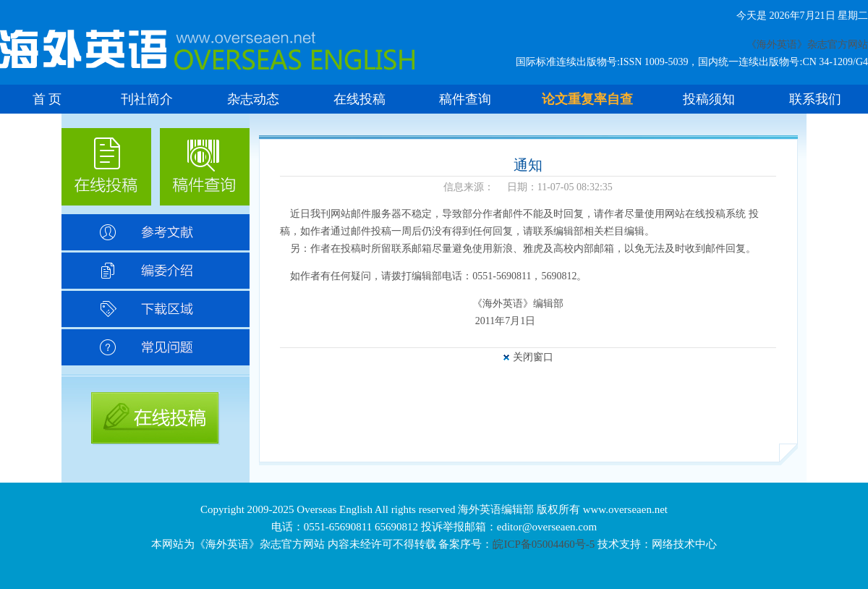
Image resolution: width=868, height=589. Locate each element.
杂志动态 (253, 99)
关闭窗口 (533, 357)
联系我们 (815, 99)
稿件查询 (465, 99)
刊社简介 (147, 99)
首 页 (47, 99)
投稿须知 (709, 99)
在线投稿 (359, 99)
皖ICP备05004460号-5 (544, 544)
